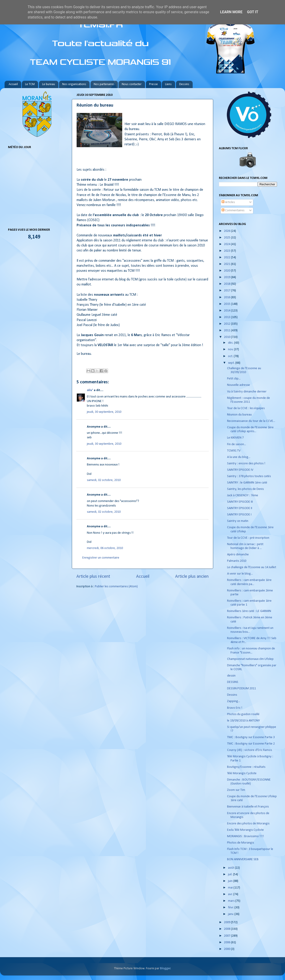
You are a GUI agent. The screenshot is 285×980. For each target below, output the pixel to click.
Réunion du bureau (239, 415)
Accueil (13, 84)
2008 (227, 929)
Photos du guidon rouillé (243, 714)
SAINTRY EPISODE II (240, 508)
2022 (227, 257)
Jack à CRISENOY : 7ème (243, 495)
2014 (227, 311)
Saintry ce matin (238, 521)
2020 (227, 271)
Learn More (231, 12)
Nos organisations (74, 84)
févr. (231, 908)
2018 (227, 284)
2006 (227, 942)
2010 (227, 337)
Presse (153, 84)
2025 (227, 238)
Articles (228, 202)
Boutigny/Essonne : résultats (246, 767)
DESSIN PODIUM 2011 (241, 689)
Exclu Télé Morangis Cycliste (245, 830)
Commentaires (233, 210)
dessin (231, 676)
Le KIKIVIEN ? (235, 438)
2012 (227, 324)
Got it (253, 12)
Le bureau (49, 84)
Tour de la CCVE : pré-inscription (248, 538)
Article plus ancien (192, 577)
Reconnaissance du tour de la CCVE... (251, 421)
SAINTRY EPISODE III (240, 502)
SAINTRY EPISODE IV (240, 470)
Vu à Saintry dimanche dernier (247, 392)
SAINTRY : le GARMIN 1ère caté (247, 483)
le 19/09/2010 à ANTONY (244, 721)
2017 (227, 291)
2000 (227, 949)
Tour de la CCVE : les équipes (246, 408)
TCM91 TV (234, 451)
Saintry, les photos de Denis (245, 489)
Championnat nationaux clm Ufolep (250, 659)
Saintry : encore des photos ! (246, 464)
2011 (227, 331)
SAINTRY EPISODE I (239, 515)
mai (231, 888)
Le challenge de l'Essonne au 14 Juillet (252, 567)
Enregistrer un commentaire (101, 558)
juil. (231, 874)
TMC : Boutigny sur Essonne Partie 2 (251, 744)
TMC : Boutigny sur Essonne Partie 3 (251, 737)
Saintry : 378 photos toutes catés (249, 476)
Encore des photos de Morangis (248, 824)
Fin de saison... (237, 444)
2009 (227, 922)
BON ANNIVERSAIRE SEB (243, 859)
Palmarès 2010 (237, 561)
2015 (227, 304)
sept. (232, 363)
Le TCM (30, 84)
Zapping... (234, 701)
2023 (227, 251)
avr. (231, 894)
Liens (168, 84)
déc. (231, 343)
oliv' (90, 390)
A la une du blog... (239, 457)
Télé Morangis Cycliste (242, 773)
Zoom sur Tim (236, 790)
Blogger (165, 968)
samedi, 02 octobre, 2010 (104, 480)
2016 (227, 297)
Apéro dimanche (238, 555)
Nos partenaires (104, 84)
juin (231, 881)
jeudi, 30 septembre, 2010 (104, 412)
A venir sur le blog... (240, 574)
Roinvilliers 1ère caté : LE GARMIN (249, 611)
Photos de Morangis (241, 843)
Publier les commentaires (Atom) (116, 587)
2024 (227, 244)
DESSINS (233, 682)
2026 (227, 231)
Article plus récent (93, 577)
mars (232, 901)
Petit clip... (234, 379)
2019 (227, 277)
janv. (231, 914)
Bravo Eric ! (235, 708)
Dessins (184, 84)
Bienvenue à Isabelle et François (248, 807)
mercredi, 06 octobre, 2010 (105, 548)
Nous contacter (132, 84)
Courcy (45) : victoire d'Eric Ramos (250, 750)
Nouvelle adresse (238, 385)
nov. (231, 349)
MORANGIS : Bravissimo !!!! (246, 836)
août (231, 868)
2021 (227, 264)
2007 (227, 936)
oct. (231, 356)
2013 (227, 317)
